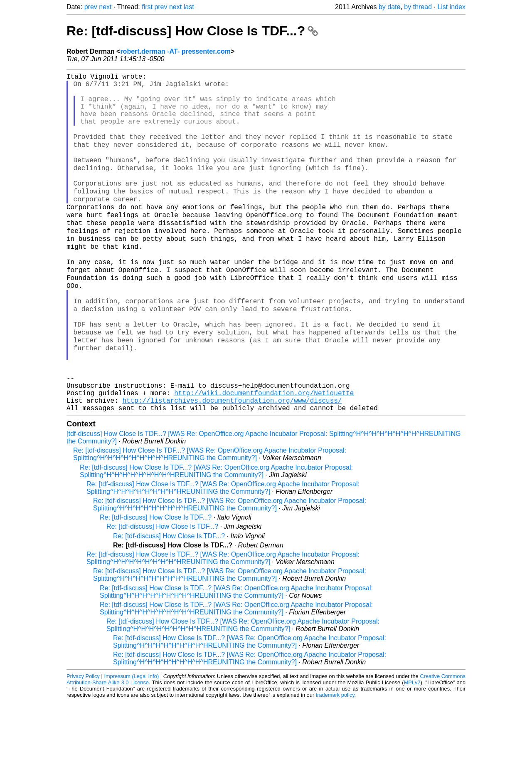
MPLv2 (412, 746)
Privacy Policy (83, 740)
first (147, 7)
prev (91, 7)
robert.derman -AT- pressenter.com (175, 51)
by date (389, 7)
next (105, 7)
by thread (418, 7)
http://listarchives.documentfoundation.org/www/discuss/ (232, 462)
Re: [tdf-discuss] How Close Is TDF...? (192, 31)
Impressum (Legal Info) (131, 740)
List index (451, 7)
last (189, 7)
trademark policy (335, 759)
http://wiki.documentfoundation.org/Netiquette (264, 453)
